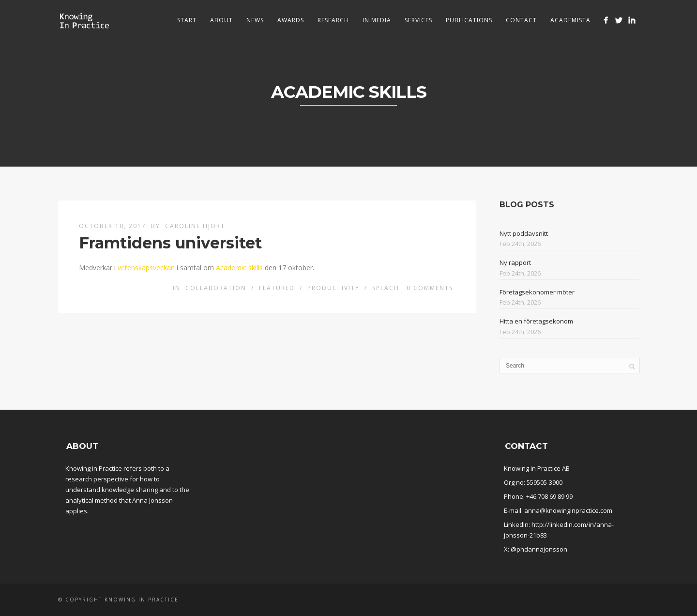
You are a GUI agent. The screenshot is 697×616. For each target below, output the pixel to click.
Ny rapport (515, 262)
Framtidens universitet (170, 243)
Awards (291, 20)
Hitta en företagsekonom (536, 321)
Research (333, 20)
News (255, 20)
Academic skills (239, 268)
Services (418, 20)
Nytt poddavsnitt (524, 233)
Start (187, 20)
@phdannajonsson (539, 549)
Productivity (333, 288)
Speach (386, 288)
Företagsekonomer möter (537, 292)
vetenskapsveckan (146, 268)
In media (377, 20)
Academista (570, 20)
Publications (469, 20)
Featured (277, 288)
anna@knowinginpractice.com (568, 510)
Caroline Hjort (195, 226)
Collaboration (216, 288)
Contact (521, 20)
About (221, 20)
